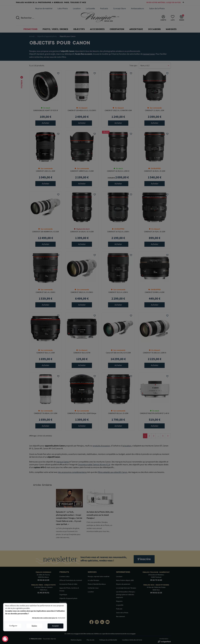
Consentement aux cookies (5, 639)
